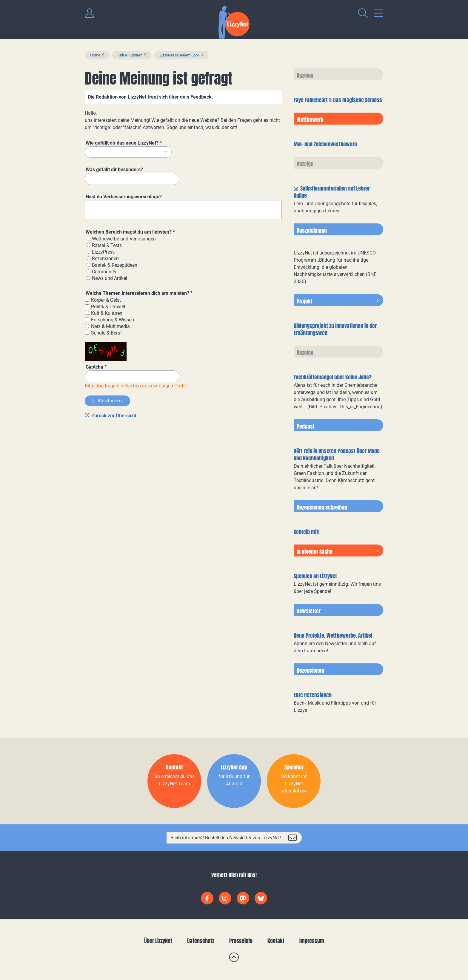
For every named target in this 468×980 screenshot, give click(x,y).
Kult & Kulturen (130, 55)
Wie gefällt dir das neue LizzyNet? (124, 143)
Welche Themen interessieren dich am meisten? (139, 293)
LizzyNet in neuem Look (180, 55)
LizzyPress (103, 252)
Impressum (312, 941)
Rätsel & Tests (107, 245)
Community (104, 272)
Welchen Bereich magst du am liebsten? (130, 232)
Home (95, 55)
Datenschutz (201, 941)
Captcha (96, 367)
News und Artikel (110, 278)
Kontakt (276, 941)
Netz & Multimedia (110, 326)
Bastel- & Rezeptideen (115, 265)
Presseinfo (241, 941)
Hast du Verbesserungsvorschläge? (124, 197)
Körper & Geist (106, 300)
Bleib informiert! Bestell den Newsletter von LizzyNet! (226, 838)
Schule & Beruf (107, 333)
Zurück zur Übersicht (114, 416)
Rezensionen (105, 259)
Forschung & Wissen (113, 320)
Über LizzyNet (158, 941)
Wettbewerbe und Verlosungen (124, 239)
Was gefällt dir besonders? (114, 170)
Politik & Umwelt (108, 307)
